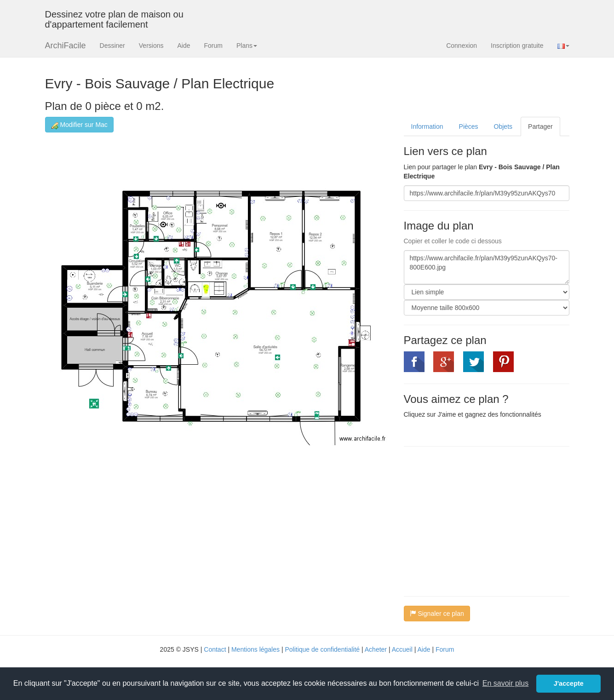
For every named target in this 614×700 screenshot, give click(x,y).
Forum (213, 46)
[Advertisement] (481, 520)
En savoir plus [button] (506, 683)
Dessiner (112, 46)
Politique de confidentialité (322, 649)
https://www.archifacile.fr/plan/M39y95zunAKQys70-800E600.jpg (487, 267)
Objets (503, 126)
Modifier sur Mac (79, 125)
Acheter (376, 649)
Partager (540, 126)
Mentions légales (255, 649)
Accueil (402, 649)
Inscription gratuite (517, 46)
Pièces (469, 126)
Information (427, 126)
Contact (215, 649)
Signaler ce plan (437, 614)
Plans (247, 46)
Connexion (462, 46)
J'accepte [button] (569, 683)
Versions (151, 46)
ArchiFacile (66, 46)
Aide (184, 46)
